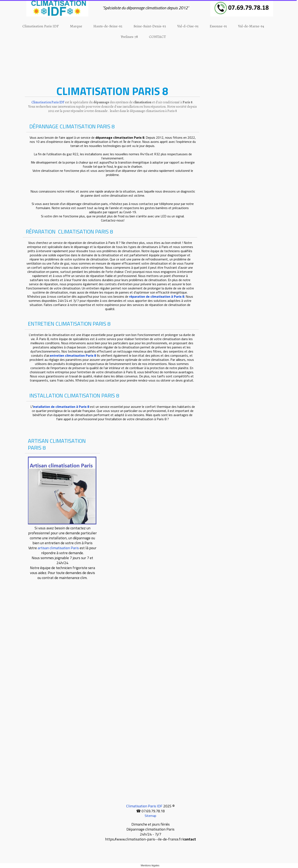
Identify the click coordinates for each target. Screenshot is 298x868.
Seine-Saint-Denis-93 (150, 26)
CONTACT (157, 37)
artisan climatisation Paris (58, 548)
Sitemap (150, 816)
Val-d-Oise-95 (188, 26)
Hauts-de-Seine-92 (108, 26)
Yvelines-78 (129, 37)
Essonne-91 (218, 26)
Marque (76, 26)
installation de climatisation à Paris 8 (61, 407)
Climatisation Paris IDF (41, 26)
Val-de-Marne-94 (251, 26)
